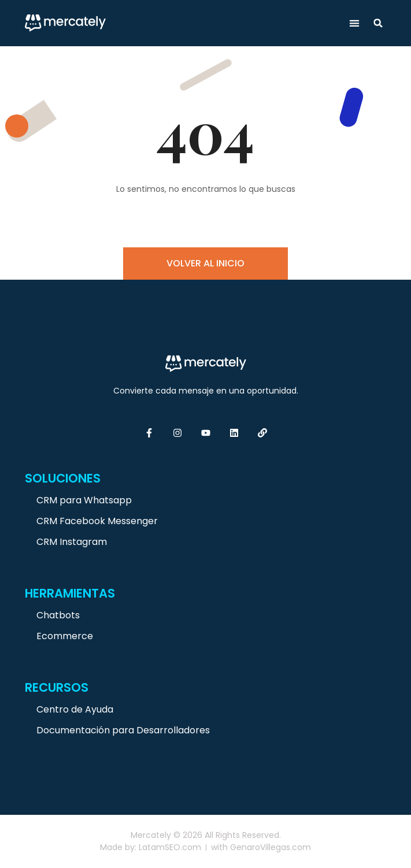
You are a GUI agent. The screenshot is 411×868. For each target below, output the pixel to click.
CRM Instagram (72, 542)
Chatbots (58, 615)
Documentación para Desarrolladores (123, 730)
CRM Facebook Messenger (97, 521)
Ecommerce (65, 636)
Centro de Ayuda (75, 709)
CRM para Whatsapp (84, 500)
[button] (354, 23)
